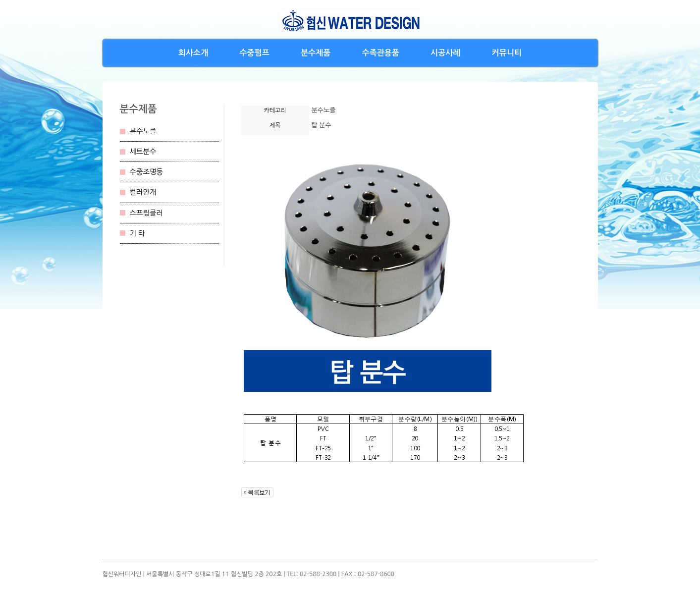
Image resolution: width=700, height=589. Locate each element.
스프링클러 (147, 213)
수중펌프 (255, 53)
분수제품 (316, 53)
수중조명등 (147, 172)
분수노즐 (143, 131)
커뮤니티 (507, 53)
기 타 (137, 233)
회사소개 (193, 53)
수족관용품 (381, 53)
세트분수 (143, 152)
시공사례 (445, 53)
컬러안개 (143, 192)
